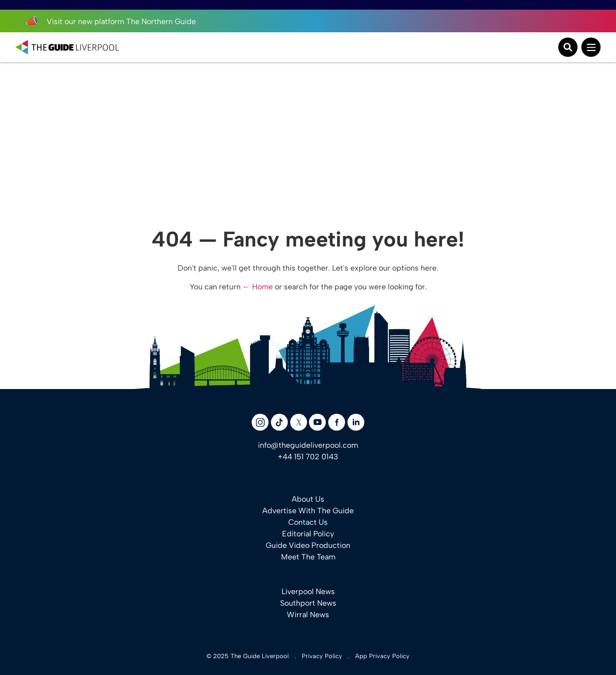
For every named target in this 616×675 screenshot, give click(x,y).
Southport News (308, 603)
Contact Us (308, 522)
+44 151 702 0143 (308, 457)
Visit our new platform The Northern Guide (110, 21)
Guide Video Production (308, 545)
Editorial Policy (308, 534)
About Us (308, 499)
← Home (258, 287)
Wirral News (308, 615)
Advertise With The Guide (308, 511)
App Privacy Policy (382, 656)
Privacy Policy (322, 656)
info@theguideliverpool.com (308, 445)
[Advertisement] (308, 135)
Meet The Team (308, 557)
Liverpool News (308, 591)
